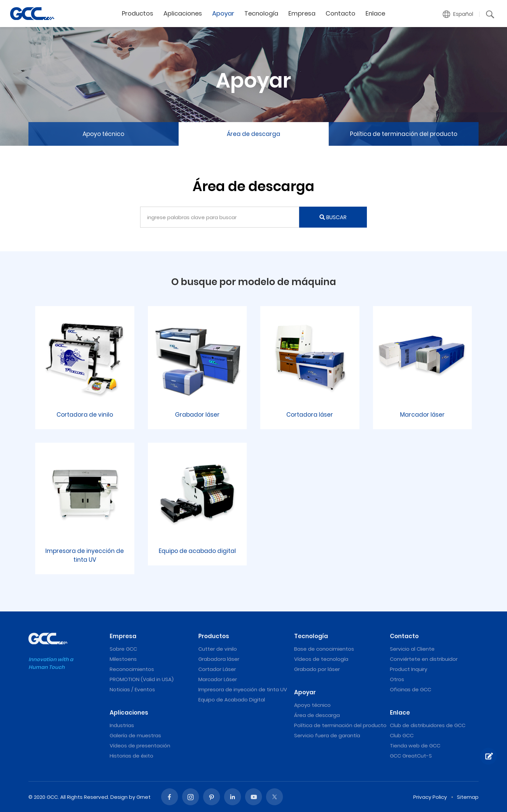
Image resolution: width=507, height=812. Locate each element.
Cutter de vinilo (218, 649)
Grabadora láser (219, 659)
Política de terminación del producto (404, 134)
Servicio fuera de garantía (327, 735)
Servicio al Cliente (412, 649)
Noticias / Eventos (132, 689)
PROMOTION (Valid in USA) (142, 679)
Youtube (253, 797)
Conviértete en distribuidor (424, 659)
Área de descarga (253, 134)
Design (119, 797)
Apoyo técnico (103, 134)
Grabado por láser (317, 669)
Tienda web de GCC (415, 746)
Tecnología (261, 13)
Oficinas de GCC (411, 689)
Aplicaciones (183, 13)
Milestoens (123, 659)
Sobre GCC (123, 649)
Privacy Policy (430, 797)
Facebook (170, 797)
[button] (458, 14)
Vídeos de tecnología (321, 659)
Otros (397, 679)
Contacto (340, 13)
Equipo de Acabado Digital (232, 700)
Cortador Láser (217, 669)
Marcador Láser (218, 679)
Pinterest (212, 797)
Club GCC (402, 735)
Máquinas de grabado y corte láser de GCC (32, 14)
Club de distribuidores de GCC (428, 725)
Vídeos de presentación (140, 746)
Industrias (122, 725)
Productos (138, 13)
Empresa (302, 13)
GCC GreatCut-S (411, 756)
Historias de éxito (131, 756)
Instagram (191, 797)
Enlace (375, 13)
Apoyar (223, 13)
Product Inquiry (409, 669)
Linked (233, 797)
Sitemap (468, 797)
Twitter (274, 797)
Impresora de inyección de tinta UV (243, 689)
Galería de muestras (135, 735)
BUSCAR (333, 217)
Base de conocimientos (324, 649)
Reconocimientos (132, 669)
